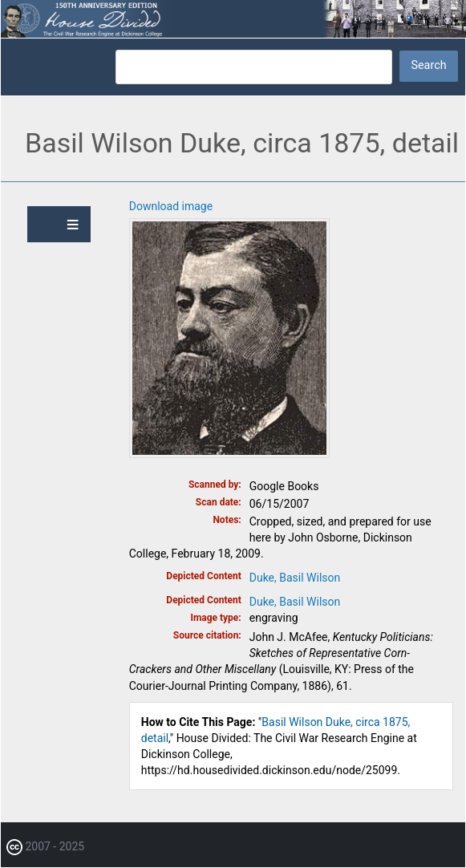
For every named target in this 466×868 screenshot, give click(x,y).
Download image (171, 206)
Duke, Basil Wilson (295, 578)
